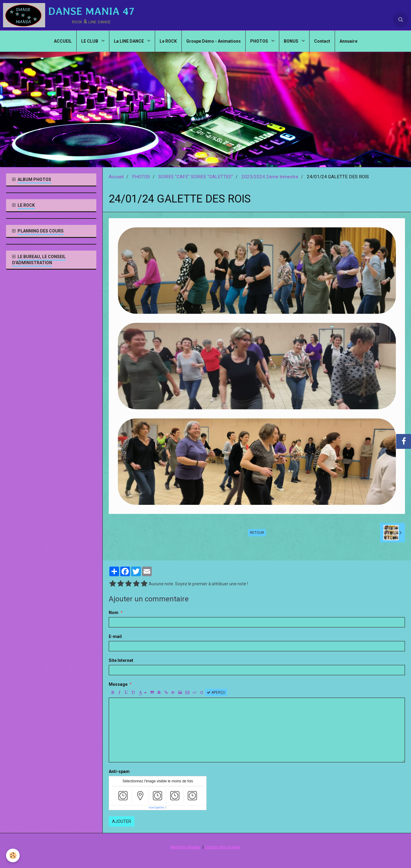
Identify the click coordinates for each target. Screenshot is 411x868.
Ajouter (122, 821)
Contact (322, 41)
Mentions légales (185, 847)
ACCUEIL (63, 41)
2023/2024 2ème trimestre (270, 177)
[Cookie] (13, 855)
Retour (257, 533)
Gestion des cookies (223, 847)
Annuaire (348, 41)
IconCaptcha (156, 807)
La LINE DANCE (129, 41)
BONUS (292, 41)
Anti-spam (119, 771)
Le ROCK (168, 41)
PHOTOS (260, 41)
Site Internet (121, 660)
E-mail (115, 636)
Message (118, 684)
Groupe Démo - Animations (214, 41)
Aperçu (216, 692)
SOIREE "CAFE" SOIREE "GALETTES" (196, 177)
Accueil (116, 177)
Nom (114, 613)
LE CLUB (90, 41)
